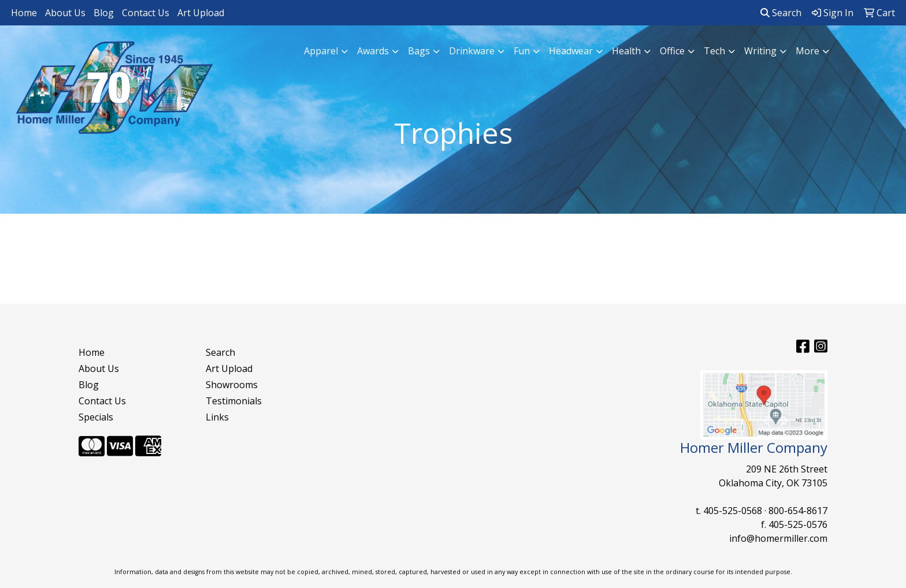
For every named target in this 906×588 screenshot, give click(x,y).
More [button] (807, 51)
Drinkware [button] (472, 51)
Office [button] (672, 51)
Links (217, 417)
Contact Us (146, 13)
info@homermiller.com (778, 538)
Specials (96, 417)
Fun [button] (522, 51)
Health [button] (626, 51)
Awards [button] (373, 51)
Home (24, 13)
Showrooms (232, 385)
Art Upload (201, 13)
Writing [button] (760, 51)
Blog (104, 13)
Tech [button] (714, 51)
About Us (65, 13)
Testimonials (234, 401)
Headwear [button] (571, 51)
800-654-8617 (798, 511)
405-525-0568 (733, 511)
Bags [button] (419, 51)
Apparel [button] (321, 51)
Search (781, 13)
